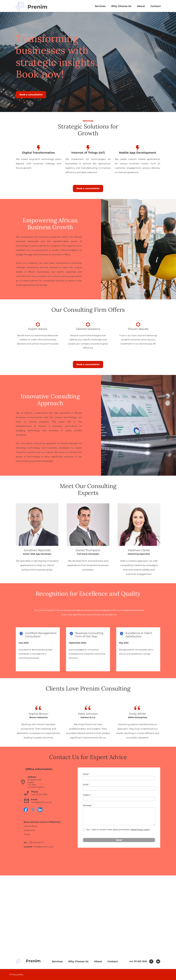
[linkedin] (40, 810)
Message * (88, 805)
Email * (86, 784)
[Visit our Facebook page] (26, 810)
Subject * (87, 795)
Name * (86, 774)
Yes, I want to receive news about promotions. (118, 830)
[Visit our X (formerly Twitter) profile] (33, 810)
